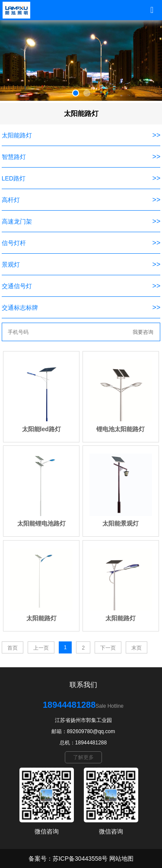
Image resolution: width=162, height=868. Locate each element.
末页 (137, 648)
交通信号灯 (17, 286)
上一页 (41, 648)
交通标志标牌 (20, 308)
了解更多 (83, 757)
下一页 (108, 648)
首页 (13, 648)
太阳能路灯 (17, 135)
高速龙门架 (17, 221)
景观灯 (11, 264)
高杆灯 (11, 200)
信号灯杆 (14, 243)
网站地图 (121, 859)
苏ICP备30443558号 (80, 859)
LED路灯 (14, 178)
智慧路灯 (14, 157)
